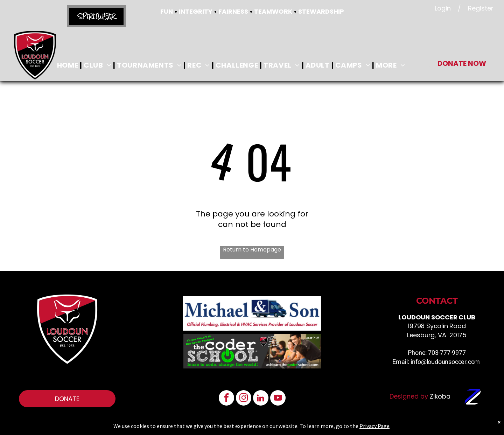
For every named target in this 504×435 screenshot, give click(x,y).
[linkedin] (261, 399)
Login (443, 8)
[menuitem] (69, 65)
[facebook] (226, 399)
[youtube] (278, 399)
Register (481, 8)
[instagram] (244, 399)
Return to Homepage (252, 250)
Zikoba (440, 396)
